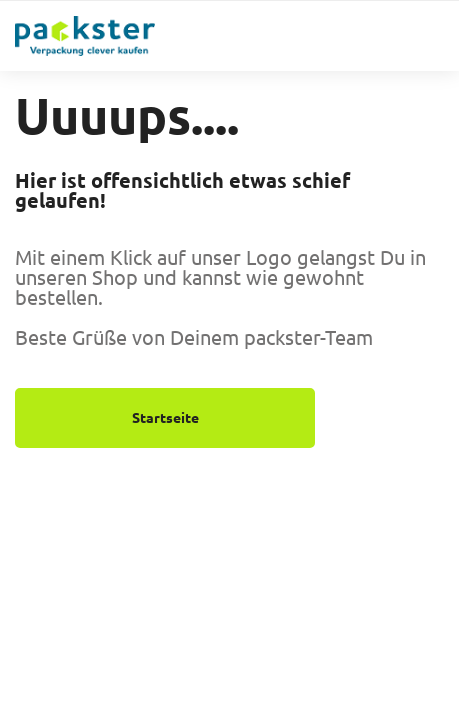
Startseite (165, 418)
